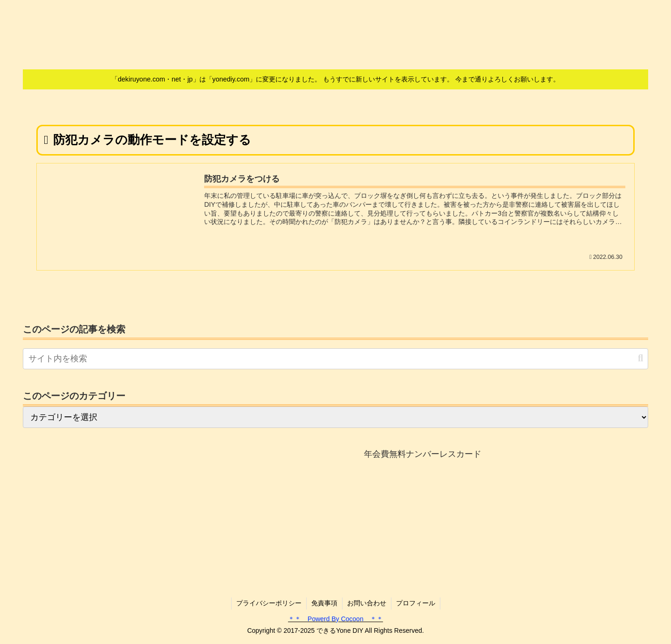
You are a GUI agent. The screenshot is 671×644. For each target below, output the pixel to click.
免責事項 (324, 603)
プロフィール (416, 603)
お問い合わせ (367, 603)
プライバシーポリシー (269, 603)
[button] (640, 358)
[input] (335, 359)
